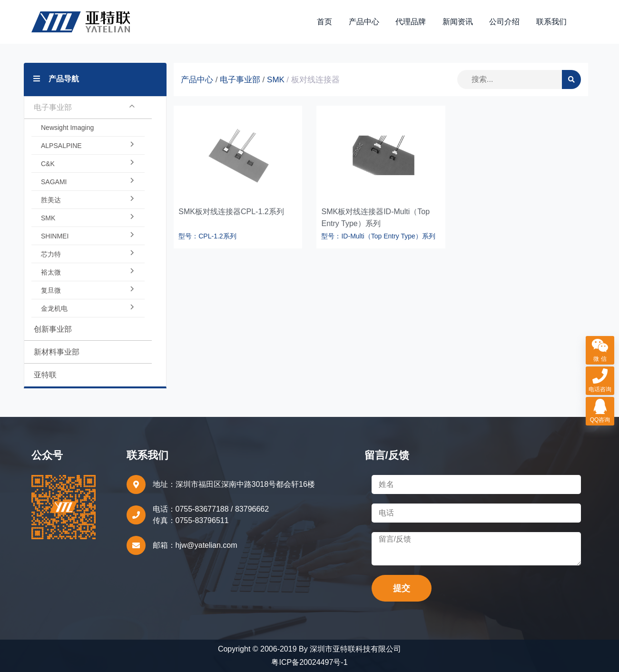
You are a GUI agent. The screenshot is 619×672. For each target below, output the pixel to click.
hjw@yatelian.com (206, 545)
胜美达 (88, 200)
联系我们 (551, 22)
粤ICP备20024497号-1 (309, 662)
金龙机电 (88, 308)
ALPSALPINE (88, 146)
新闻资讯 (458, 22)
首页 (324, 22)
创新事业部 (53, 329)
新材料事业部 (57, 352)
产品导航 (56, 79)
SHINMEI (88, 236)
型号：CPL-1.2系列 (207, 236)
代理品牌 (411, 22)
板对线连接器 (315, 80)
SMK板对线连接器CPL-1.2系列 (231, 212)
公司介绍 (504, 22)
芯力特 (88, 254)
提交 (402, 588)
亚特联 (45, 375)
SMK (88, 218)
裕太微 (88, 272)
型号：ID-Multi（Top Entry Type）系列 (378, 236)
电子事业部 (84, 108)
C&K (88, 164)
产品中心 (364, 22)
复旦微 (88, 290)
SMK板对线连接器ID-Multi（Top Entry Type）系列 (375, 217)
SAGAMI (88, 182)
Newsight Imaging (67, 128)
